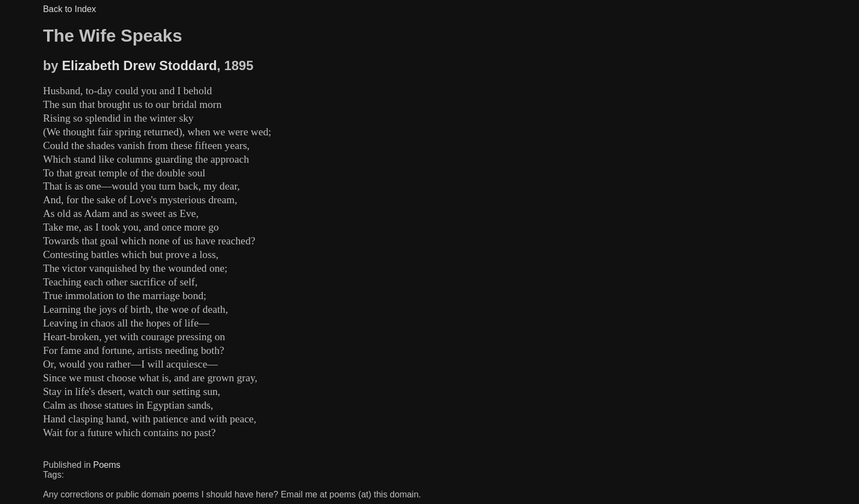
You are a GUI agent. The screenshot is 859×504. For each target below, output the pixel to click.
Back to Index (69, 9)
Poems (107, 465)
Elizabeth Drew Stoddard (139, 65)
